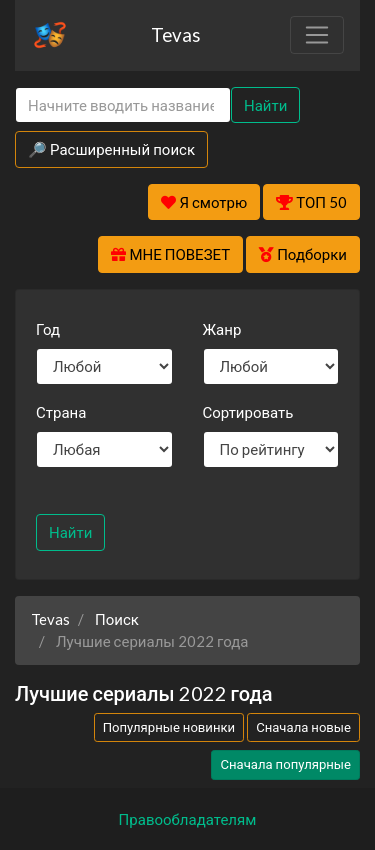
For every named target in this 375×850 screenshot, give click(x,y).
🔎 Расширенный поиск (111, 149)
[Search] (123, 105)
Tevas (176, 34)
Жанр (222, 329)
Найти (265, 105)
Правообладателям (188, 819)
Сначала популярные (285, 764)
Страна (61, 412)
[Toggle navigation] (317, 35)
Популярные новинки (169, 727)
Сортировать (248, 412)
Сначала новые (303, 727)
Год (48, 329)
